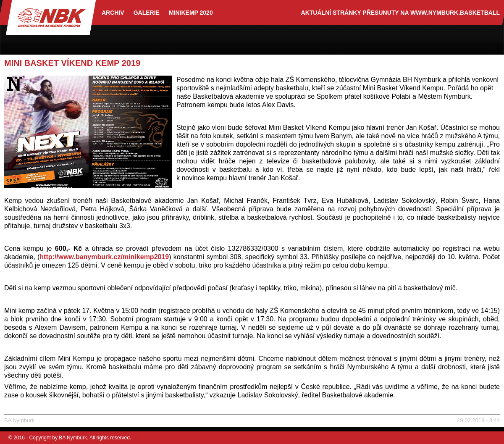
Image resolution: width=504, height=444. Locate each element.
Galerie (147, 13)
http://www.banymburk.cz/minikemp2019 (104, 257)
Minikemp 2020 (191, 13)
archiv (113, 13)
